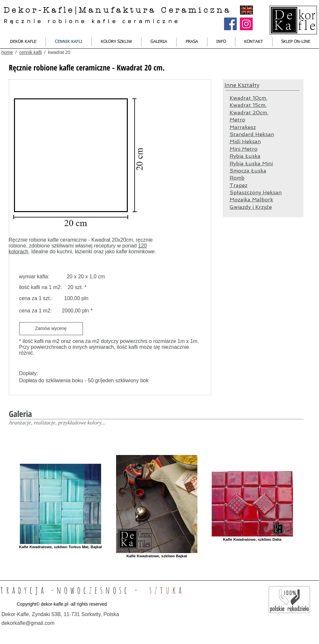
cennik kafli (30, 52)
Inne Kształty (242, 85)
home (7, 52)
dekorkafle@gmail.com (28, 623)
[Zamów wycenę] (51, 329)
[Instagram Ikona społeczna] (246, 24)
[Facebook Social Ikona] (230, 24)
